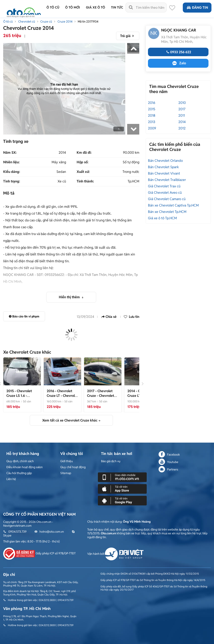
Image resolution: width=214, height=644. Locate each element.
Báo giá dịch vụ (111, 461)
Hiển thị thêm (70, 297)
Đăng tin (197, 8)
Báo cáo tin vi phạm (24, 316)
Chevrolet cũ (27, 22)
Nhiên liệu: (11, 162)
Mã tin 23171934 (88, 22)
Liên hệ (11, 479)
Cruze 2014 (65, 22)
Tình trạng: (12, 181)
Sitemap (66, 473)
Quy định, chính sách (20, 461)
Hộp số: (82, 162)
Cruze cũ (46, 22)
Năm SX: (10, 153)
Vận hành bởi (115, 554)
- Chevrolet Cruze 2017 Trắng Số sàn (103, 398)
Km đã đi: (84, 153)
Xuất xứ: (83, 172)
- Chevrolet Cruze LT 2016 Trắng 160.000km (62, 398)
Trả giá (128, 36)
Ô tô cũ (8, 22)
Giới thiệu (67, 461)
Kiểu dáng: (12, 172)
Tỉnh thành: (85, 181)
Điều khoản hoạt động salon (25, 467)
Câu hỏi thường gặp (19, 473)
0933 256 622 (178, 52)
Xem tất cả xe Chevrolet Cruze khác (70, 420)
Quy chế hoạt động (73, 467)
